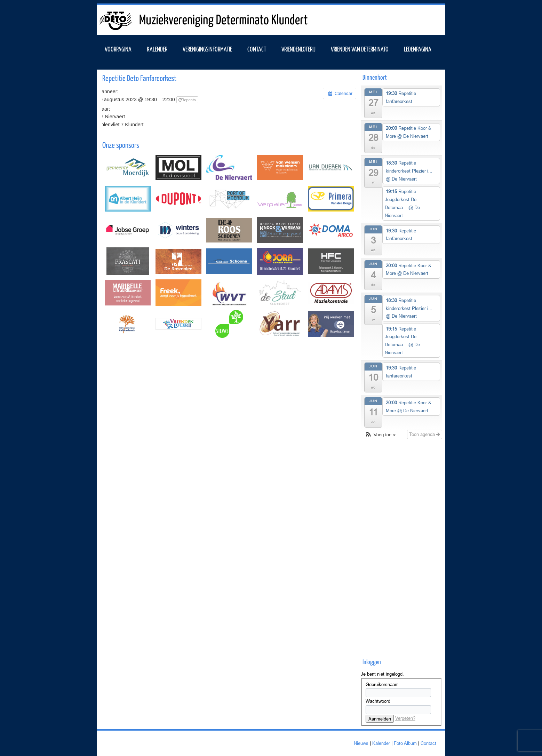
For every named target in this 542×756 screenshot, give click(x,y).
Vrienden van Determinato (360, 49)
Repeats (188, 100)
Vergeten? (405, 718)
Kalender (381, 743)
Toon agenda (425, 434)
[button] (380, 435)
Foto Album (405, 743)
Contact (257, 49)
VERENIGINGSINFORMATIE (207, 49)
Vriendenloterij (298, 49)
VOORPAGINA (118, 49)
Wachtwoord (378, 701)
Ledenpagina (418, 49)
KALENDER (157, 49)
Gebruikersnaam (382, 684)
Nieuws (361, 743)
